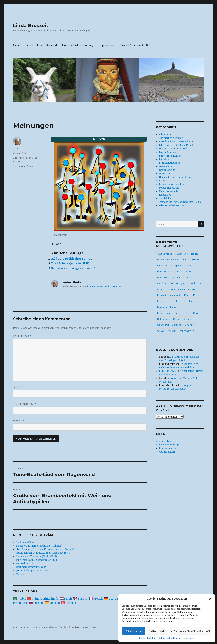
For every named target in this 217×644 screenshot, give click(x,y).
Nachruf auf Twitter (27, 542)
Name (18, 387)
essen (188, 266)
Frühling (177, 277)
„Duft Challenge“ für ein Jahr (32, 571)
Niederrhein (164, 313)
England (177, 266)
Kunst (196, 295)
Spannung (163, 325)
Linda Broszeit (31, 25)
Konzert (162, 295)
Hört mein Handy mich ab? (31, 567)
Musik (173, 307)
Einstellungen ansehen (190, 631)
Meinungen (19, 166)
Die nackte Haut (25, 564)
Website (19, 420)
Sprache (177, 325)
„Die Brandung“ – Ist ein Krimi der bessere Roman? (45, 549)
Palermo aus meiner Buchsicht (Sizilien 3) (39, 546)
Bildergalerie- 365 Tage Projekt (177, 145)
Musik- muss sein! (169, 191)
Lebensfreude (165, 301)
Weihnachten (187, 331)
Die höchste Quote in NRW (70, 263)
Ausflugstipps (165, 254)
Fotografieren (184, 271)
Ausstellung (182, 254)
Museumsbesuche (169, 188)
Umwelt (189, 325)
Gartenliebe (166, 166)
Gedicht (162, 283)
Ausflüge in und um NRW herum (177, 142)
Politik (30, 166)
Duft (184, 260)
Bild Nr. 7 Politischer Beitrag (72, 259)
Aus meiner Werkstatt (171, 138)
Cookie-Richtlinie (148, 638)
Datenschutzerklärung (170, 638)
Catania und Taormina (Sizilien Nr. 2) (36, 556)
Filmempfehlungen (170, 156)
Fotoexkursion (165, 271)
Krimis (163, 181)
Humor (161, 289)
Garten (188, 277)
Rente (197, 313)
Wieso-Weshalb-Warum (172, 206)
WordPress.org (167, 452)
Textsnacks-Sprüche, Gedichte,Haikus (180, 202)
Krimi (187, 295)
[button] (210, 599)
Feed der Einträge (169, 445)
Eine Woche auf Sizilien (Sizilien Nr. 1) (36, 560)
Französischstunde (170, 163)
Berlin (194, 254)
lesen (179, 301)
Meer (199, 301)
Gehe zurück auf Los (27, 45)
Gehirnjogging (167, 170)
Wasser (172, 331)
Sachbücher (165, 198)
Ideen (172, 289)
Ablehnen (157, 631)
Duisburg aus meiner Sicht (174, 149)
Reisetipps (165, 195)
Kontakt (52, 45)
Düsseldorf (163, 266)
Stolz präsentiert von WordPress (78, 627)
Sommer (188, 319)
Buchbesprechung (168, 260)
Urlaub (161, 331)
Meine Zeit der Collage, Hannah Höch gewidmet (43, 553)
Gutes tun (164, 174)
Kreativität (175, 295)
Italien (181, 289)
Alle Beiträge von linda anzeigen (103, 287)
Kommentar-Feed (169, 448)
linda (16, 148)
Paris (187, 313)
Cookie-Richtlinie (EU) (133, 45)
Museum (162, 307)
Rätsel (177, 319)
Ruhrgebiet (164, 319)
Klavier (192, 289)
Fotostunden (166, 159)
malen (189, 301)
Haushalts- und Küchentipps (175, 177)
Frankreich (163, 277)
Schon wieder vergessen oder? (73, 268)
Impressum (189, 638)
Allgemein (165, 134)
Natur (183, 307)
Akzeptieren (134, 631)
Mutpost (21, 574)
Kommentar (22, 336)
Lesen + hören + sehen (172, 184)
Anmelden (165, 441)
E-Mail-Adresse (25, 404)
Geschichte (195, 283)
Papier (178, 313)
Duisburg (195, 260)
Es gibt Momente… (169, 152)
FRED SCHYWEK (168, 371)
